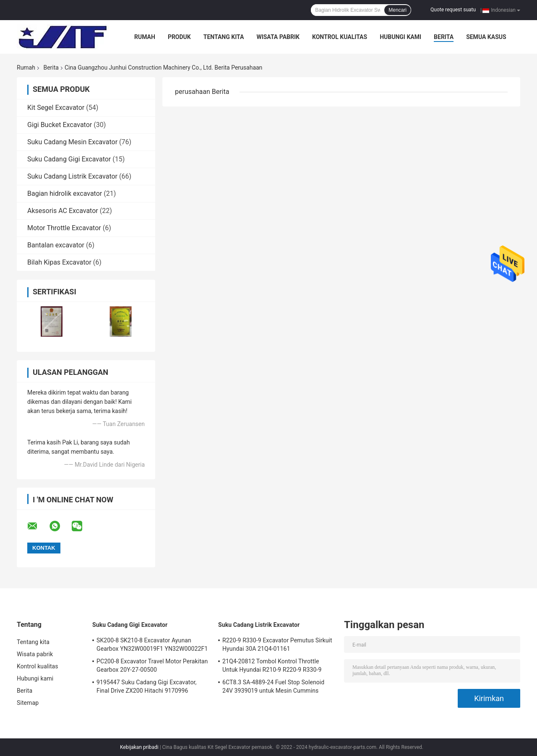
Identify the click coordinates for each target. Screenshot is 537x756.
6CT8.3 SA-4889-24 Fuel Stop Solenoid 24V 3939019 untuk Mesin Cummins (273, 686)
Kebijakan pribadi (139, 747)
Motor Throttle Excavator (64, 228)
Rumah (145, 37)
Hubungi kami (400, 37)
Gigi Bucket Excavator (60, 125)
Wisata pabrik (278, 37)
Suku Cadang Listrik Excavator (72, 176)
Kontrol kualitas (340, 37)
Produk (179, 37)
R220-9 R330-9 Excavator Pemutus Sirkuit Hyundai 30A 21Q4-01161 (277, 644)
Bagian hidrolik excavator (65, 194)
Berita (444, 37)
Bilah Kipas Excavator (59, 262)
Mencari (398, 10)
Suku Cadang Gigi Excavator (69, 159)
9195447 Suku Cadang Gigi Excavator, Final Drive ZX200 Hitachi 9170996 (146, 686)
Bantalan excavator (56, 245)
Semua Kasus (486, 37)
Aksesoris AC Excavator (63, 211)
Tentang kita (224, 37)
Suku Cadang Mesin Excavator (72, 142)
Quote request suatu (453, 10)
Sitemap (28, 703)
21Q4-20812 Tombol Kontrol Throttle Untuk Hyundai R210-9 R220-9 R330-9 (272, 665)
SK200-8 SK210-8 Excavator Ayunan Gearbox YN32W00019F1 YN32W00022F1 (152, 644)
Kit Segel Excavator (56, 108)
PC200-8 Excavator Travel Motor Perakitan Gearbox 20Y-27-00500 (152, 665)
